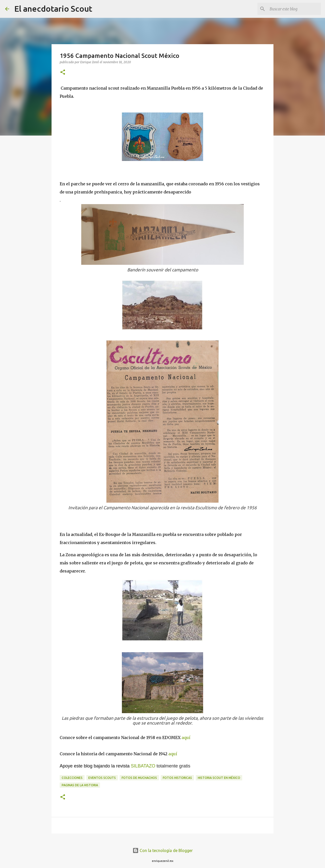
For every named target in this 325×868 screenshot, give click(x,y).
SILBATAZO (143, 766)
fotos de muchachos (139, 778)
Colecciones (72, 778)
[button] (63, 72)
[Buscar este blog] (294, 9)
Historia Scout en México (219, 778)
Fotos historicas (177, 778)
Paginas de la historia (80, 785)
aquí (186, 738)
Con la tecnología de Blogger (163, 850)
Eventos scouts (102, 778)
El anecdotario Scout (53, 9)
